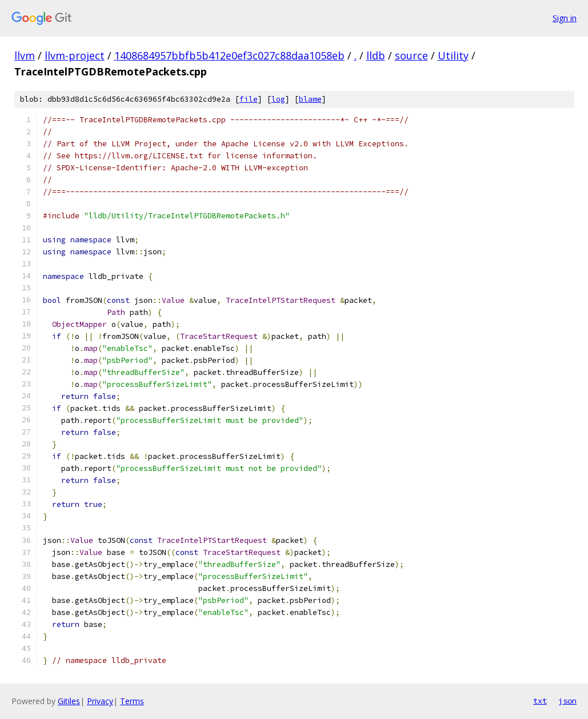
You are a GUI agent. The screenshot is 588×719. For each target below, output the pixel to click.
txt (540, 701)
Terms (132, 701)
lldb (376, 55)
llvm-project (75, 55)
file (249, 99)
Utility (453, 55)
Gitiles (69, 701)
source (411, 55)
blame (310, 99)
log (278, 99)
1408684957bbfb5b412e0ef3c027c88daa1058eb (229, 55)
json (567, 701)
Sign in (565, 18)
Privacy (100, 701)
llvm (25, 55)
